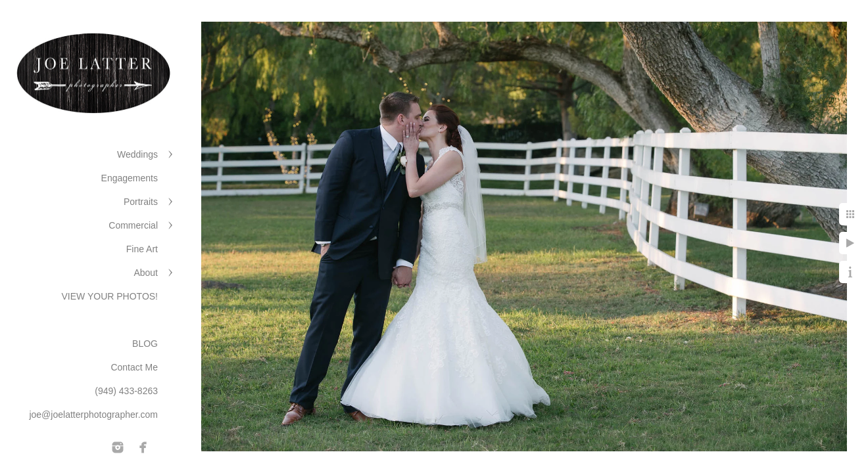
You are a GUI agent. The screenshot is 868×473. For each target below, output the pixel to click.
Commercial (133, 225)
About (146, 273)
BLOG (145, 344)
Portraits (141, 202)
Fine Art (142, 249)
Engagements (130, 178)
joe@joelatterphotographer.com (93, 415)
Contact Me (134, 367)
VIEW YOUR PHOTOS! (109, 296)
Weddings (137, 154)
